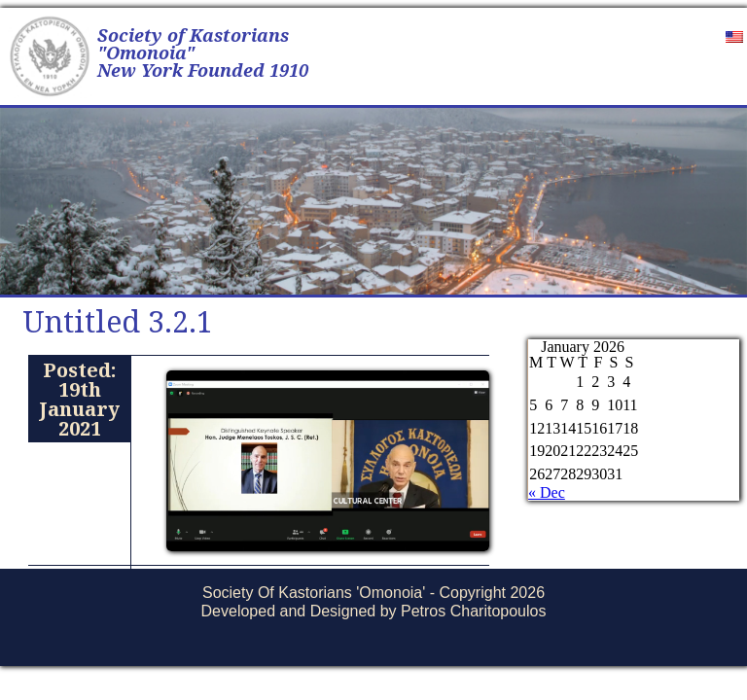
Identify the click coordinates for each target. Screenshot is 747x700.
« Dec (547, 492)
